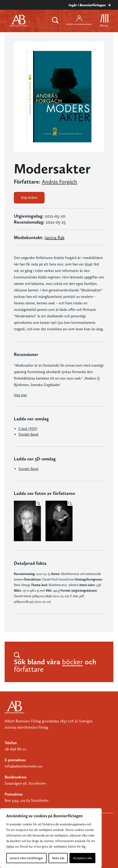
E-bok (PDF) (28, 429)
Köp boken (29, 198)
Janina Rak (54, 237)
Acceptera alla (82, 858)
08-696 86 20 (15, 749)
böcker (73, 662)
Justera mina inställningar (26, 858)
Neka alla (58, 858)
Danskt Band (28, 434)
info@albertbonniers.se (23, 766)
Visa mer (20, 395)
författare (29, 669)
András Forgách (59, 182)
